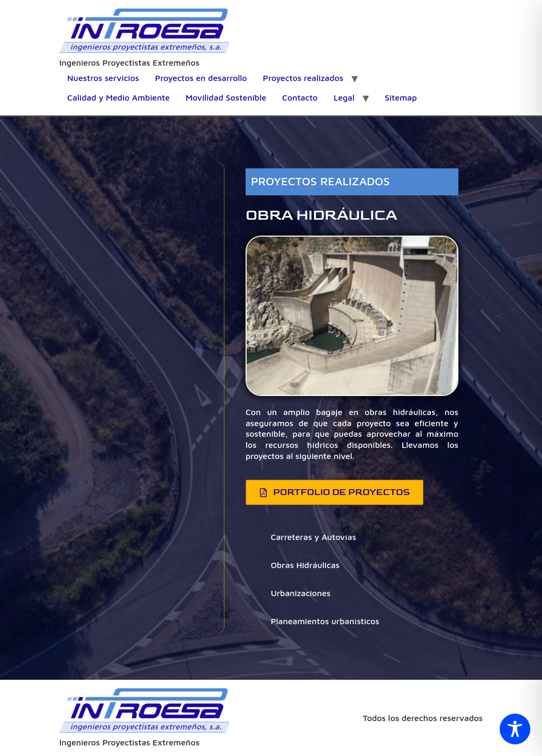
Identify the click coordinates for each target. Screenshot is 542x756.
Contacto (300, 97)
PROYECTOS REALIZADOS (320, 181)
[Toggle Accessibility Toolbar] (515, 729)
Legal (344, 97)
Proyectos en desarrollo (201, 78)
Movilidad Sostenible (226, 97)
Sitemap (401, 97)
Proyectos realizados (303, 78)
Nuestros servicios (103, 78)
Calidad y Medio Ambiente (119, 97)
